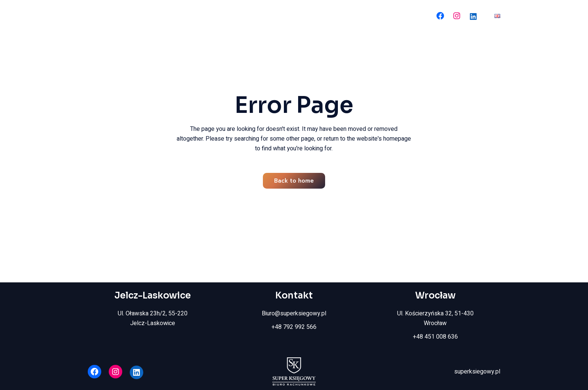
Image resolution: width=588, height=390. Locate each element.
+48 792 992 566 (294, 327)
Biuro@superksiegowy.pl (294, 313)
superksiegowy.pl (477, 372)
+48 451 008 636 (435, 337)
